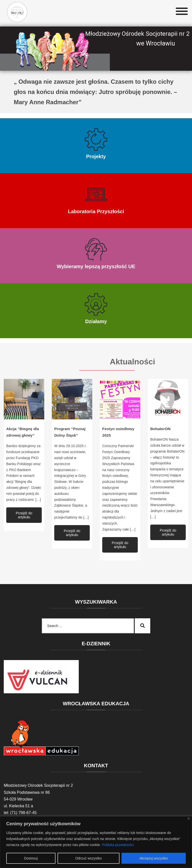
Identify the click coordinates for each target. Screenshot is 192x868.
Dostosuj (31, 858)
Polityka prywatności (118, 845)
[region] (96, 842)
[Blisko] (189, 819)
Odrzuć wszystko (88, 858)
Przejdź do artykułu (24, 515)
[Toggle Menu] (182, 11)
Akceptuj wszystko (153, 858)
